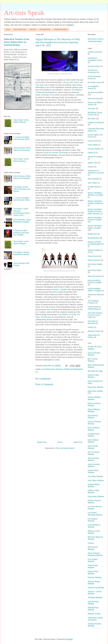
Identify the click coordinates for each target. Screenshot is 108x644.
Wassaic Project (94, 331)
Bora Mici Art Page (95, 371)
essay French (93, 141)
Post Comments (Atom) (65, 448)
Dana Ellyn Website (96, 387)
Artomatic (92, 109)
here (49, 310)
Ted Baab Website (95, 598)
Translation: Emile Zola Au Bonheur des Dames (22, 189)
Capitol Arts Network (96, 123)
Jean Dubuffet (93, 179)
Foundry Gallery (94, 149)
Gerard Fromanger (95, 157)
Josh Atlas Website (95, 476)
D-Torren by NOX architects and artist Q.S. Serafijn (21, 233)
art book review (94, 66)
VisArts (91, 327)
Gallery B (91, 153)
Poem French (93, 256)
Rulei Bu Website (95, 577)
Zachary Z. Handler (59, 290)
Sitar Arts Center (94, 276)
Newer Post (42, 442)
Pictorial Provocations (61, 29)
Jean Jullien (93, 183)
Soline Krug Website (96, 588)
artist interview (93, 99)
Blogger (70, 639)
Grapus (91, 167)
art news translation (96, 92)
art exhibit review (48, 369)
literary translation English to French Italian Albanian (95, 211)
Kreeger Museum (95, 187)
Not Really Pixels (45, 29)
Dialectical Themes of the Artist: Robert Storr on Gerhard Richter (17, 42)
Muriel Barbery (94, 238)
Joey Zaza (40, 85)
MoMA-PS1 (92, 234)
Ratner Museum (94, 260)
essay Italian (93, 145)
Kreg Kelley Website (96, 496)
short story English (95, 264)
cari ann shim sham (71, 82)
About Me (33, 29)
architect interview (95, 52)
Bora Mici (92, 119)
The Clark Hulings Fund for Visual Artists (95, 315)
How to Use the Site (20, 29)
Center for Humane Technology (56, 153)
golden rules (93, 163)
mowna (91, 543)
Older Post (78, 442)
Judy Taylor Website (96, 480)
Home (8, 29)
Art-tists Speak (24, 13)
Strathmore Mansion (96, 295)
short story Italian (95, 270)
